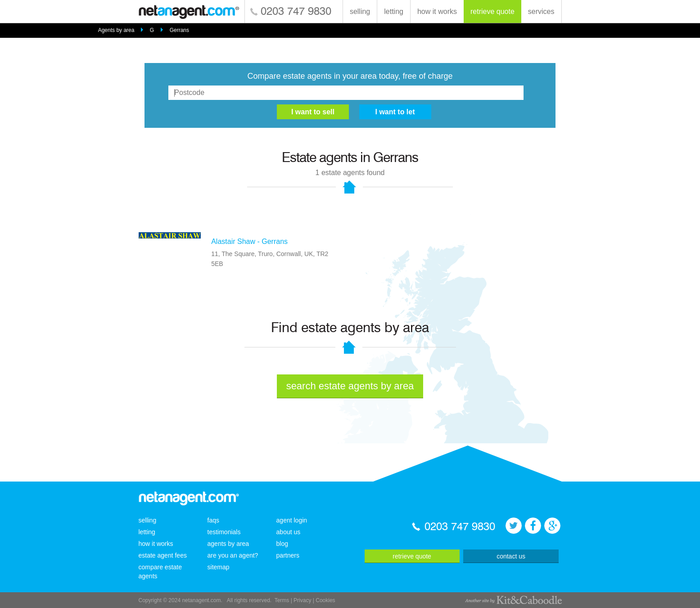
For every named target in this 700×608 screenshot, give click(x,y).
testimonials (224, 532)
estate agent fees (163, 555)
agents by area (228, 544)
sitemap (219, 567)
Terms (282, 600)
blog (282, 544)
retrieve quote (492, 11)
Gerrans (179, 30)
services (541, 11)
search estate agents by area (350, 386)
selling (360, 11)
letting (394, 11)
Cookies (325, 600)
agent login (292, 520)
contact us (511, 556)
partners (288, 555)
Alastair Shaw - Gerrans (249, 241)
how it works (437, 11)
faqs (213, 520)
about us (289, 532)
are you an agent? (233, 555)
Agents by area (116, 30)
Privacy (302, 600)
